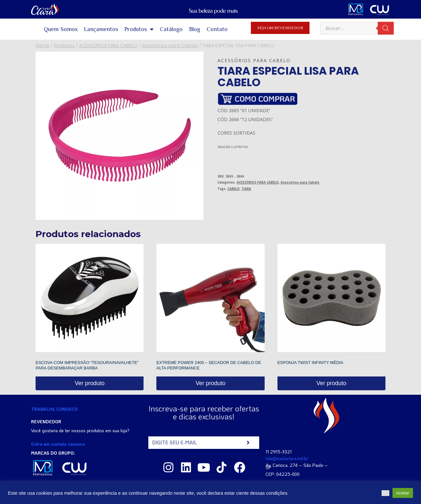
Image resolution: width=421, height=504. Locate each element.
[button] (385, 493)
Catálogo (171, 29)
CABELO (234, 189)
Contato (217, 29)
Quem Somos (61, 29)
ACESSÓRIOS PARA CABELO (258, 182)
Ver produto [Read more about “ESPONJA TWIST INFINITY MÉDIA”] (331, 383)
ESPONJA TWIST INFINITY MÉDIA (310, 363)
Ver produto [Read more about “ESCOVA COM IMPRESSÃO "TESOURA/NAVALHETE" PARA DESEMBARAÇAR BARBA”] (90, 383)
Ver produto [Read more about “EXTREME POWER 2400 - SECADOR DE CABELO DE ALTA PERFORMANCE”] (210, 383)
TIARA (246, 189)
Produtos (139, 29)
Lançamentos (101, 29)
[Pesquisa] (386, 28)
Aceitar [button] (403, 493)
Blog (195, 29)
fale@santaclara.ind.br (287, 458)
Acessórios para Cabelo (254, 60)
